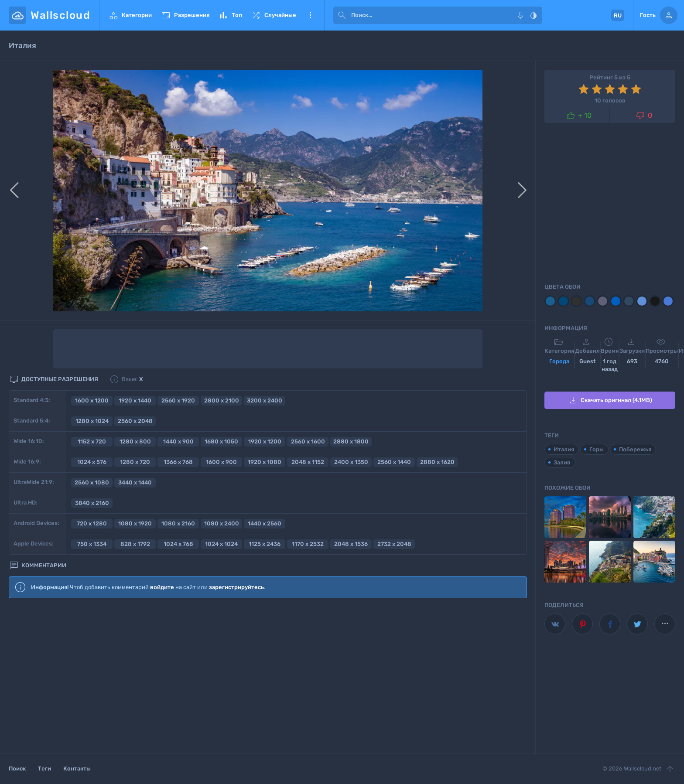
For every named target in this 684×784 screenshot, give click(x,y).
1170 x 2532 (308, 544)
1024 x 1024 (221, 544)
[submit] (342, 15)
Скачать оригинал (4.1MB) (610, 400)
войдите (162, 587)
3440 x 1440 (135, 482)
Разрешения (185, 15)
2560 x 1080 (92, 482)
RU (618, 15)
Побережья (635, 449)
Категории (130, 15)
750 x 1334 (92, 544)
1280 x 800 (135, 441)
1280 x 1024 (92, 421)
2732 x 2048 (394, 544)
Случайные (274, 15)
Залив (562, 462)
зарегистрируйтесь (236, 587)
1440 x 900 (178, 441)
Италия (564, 449)
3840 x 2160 (92, 503)
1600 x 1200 (92, 401)
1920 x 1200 (265, 441)
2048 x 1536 (351, 544)
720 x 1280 (92, 523)
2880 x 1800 (351, 441)
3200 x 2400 (265, 401)
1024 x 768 (178, 544)
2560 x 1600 (308, 441)
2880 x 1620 (437, 462)
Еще (310, 15)
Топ (230, 15)
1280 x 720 (135, 462)
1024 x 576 (92, 462)
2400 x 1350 (351, 462)
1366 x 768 (178, 462)
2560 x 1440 (394, 462)
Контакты (77, 769)
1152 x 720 (92, 441)
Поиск (17, 769)
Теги (44, 769)
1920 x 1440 (135, 401)
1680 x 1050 (221, 441)
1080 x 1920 (135, 523)
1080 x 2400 (222, 523)
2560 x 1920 (178, 401)
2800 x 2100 (222, 401)
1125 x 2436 (265, 544)
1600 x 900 (221, 462)
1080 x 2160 (178, 523)
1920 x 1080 (265, 462)
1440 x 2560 (265, 523)
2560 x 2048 (135, 421)
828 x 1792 (135, 544)
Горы (597, 449)
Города (559, 361)
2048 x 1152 (308, 462)
